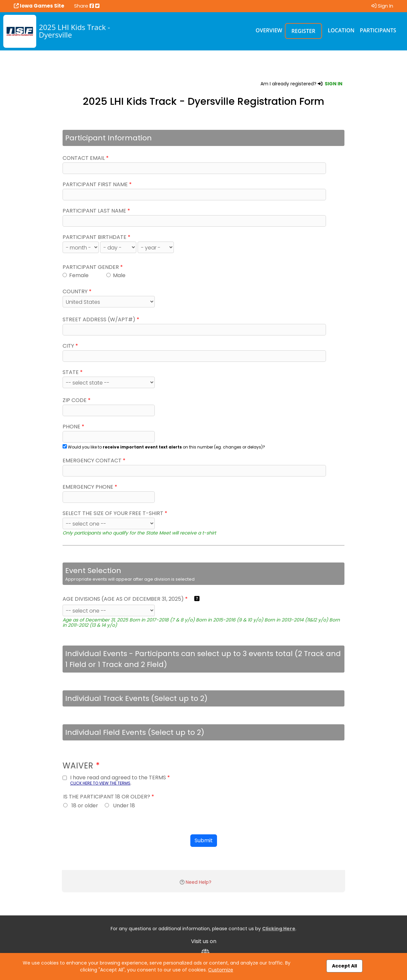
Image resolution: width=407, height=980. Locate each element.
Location (341, 30)
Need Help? (199, 882)
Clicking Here (279, 929)
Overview (269, 30)
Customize (221, 970)
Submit (204, 840)
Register (303, 31)
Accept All (344, 966)
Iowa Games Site (39, 6)
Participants (378, 30)
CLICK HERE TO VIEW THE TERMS (100, 783)
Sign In (382, 6)
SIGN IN (334, 84)
